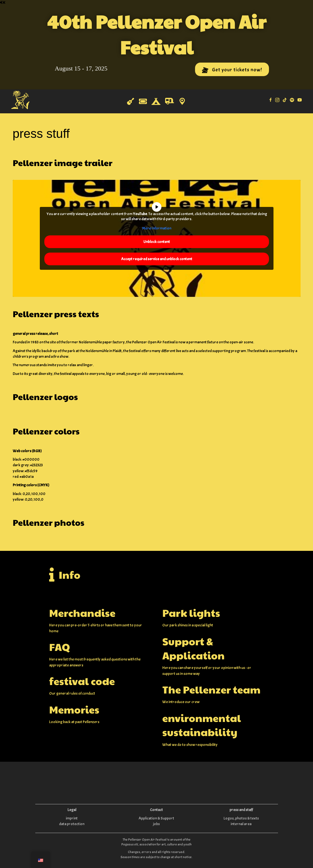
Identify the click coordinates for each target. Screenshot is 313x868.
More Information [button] (156, 228)
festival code (82, 681)
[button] (232, 69)
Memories (74, 709)
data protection (72, 824)
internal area (241, 824)
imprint (72, 818)
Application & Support (156, 818)
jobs (156, 824)
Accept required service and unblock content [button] (157, 259)
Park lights (191, 613)
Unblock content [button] (157, 241)
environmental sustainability (202, 725)
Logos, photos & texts (241, 818)
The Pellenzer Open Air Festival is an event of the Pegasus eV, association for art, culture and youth (156, 842)
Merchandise (82, 613)
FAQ (60, 647)
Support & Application (193, 648)
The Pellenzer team (211, 689)
